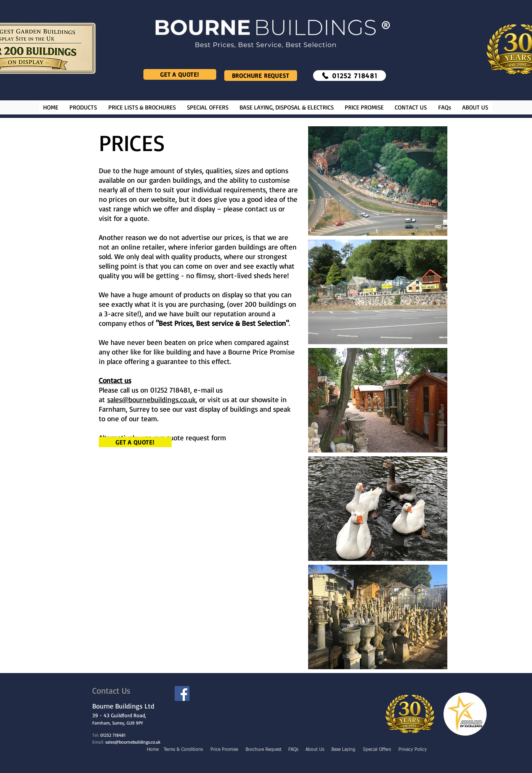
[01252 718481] (350, 76)
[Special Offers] (377, 750)
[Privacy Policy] (413, 750)
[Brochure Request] (261, 76)
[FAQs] (294, 750)
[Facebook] (182, 693)
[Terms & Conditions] (183, 750)
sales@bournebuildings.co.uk (151, 399)
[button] (83, 107)
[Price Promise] (224, 750)
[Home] (153, 750)
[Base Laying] (343, 750)
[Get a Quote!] (180, 74)
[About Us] (315, 750)
